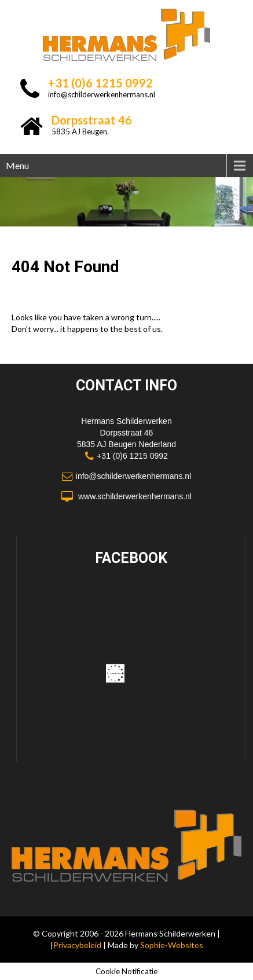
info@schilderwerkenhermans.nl (102, 94)
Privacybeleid (78, 945)
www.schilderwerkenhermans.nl (135, 496)
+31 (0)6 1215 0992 (132, 456)
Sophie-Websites (172, 945)
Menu (17, 165)
